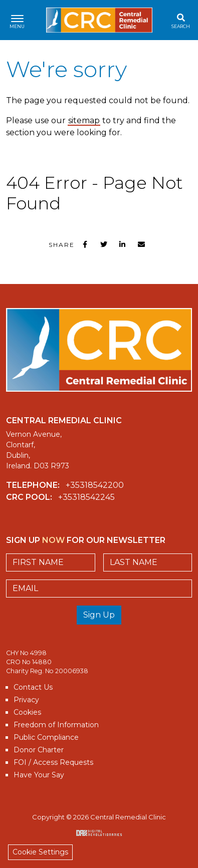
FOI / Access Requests (53, 762)
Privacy (26, 700)
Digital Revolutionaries (99, 833)
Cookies (27, 712)
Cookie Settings (40, 852)
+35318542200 (95, 485)
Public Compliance (46, 737)
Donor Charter (39, 750)
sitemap (84, 120)
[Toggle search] (181, 20)
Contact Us (33, 687)
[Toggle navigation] (17, 20)
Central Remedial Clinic (99, 20)
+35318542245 (86, 497)
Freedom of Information (56, 725)
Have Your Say (39, 775)
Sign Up (99, 615)
